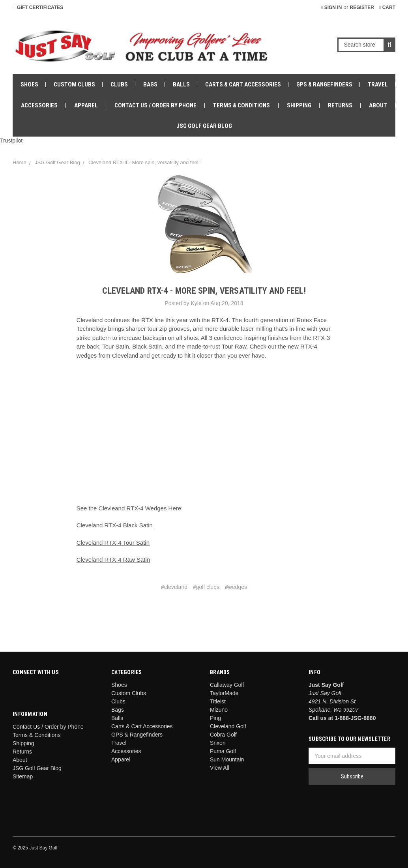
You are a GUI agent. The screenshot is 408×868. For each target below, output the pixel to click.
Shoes (29, 84)
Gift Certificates (38, 7)
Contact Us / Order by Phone (155, 105)
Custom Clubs (74, 84)
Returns (340, 105)
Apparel (86, 105)
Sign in (331, 7)
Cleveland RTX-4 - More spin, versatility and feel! (144, 162)
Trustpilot (11, 141)
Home (20, 162)
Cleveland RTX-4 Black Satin (115, 525)
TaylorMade (224, 693)
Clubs (119, 84)
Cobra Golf (223, 735)
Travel (378, 84)
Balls (181, 84)
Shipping (299, 105)
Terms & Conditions (241, 105)
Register (362, 7)
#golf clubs (206, 587)
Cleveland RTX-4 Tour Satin (113, 543)
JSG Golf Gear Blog (204, 126)
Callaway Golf (227, 685)
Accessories (39, 105)
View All (220, 768)
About (378, 105)
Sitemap (23, 776)
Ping (215, 718)
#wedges (236, 587)
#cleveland (174, 587)
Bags (150, 84)
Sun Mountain (227, 759)
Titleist (218, 701)
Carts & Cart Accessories (243, 84)
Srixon (218, 743)
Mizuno (219, 710)
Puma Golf (223, 751)
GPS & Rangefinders (324, 84)
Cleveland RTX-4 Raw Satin (113, 560)
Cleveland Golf (228, 726)
